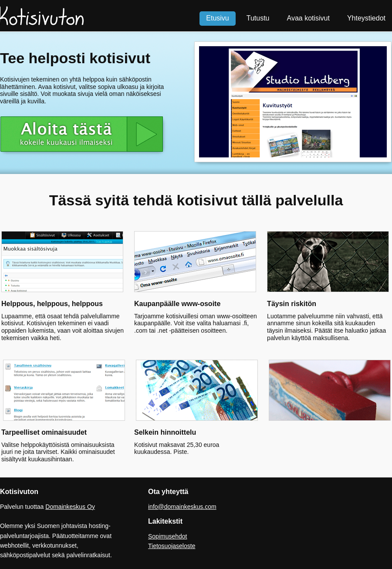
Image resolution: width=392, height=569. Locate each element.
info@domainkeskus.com (182, 507)
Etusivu (217, 18)
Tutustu (258, 18)
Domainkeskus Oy (70, 507)
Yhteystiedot (366, 18)
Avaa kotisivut (308, 18)
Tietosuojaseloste (172, 546)
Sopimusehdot (168, 536)
